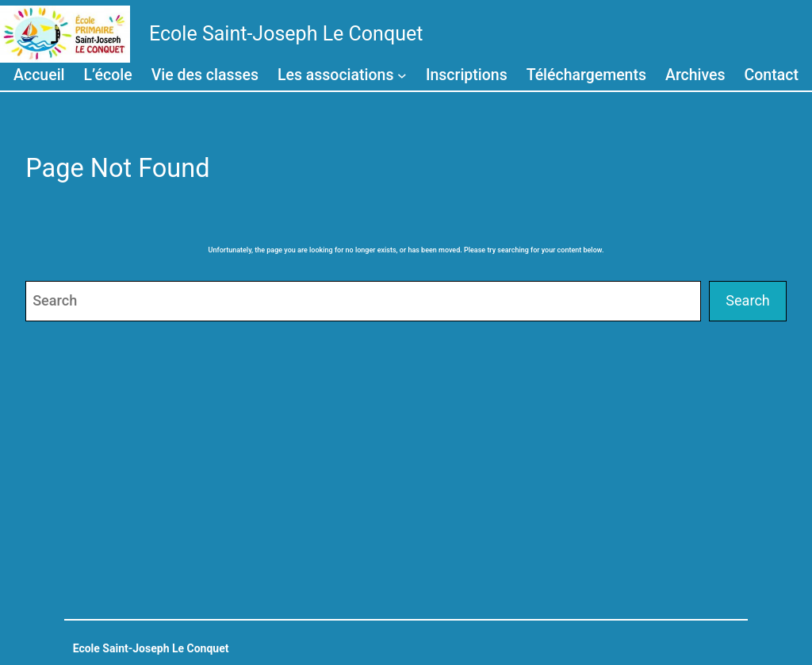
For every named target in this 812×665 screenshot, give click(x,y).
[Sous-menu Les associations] (402, 75)
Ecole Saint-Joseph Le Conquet (286, 34)
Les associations (335, 75)
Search (748, 300)
